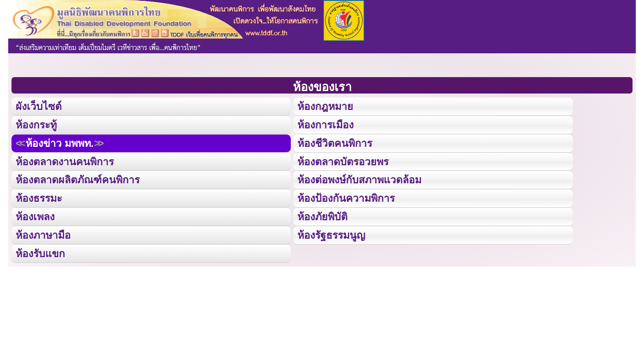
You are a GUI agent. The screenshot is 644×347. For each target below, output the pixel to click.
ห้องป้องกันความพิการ (346, 198)
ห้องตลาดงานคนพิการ (65, 161)
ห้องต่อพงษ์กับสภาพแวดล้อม (359, 179)
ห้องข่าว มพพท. (60, 143)
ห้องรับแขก (40, 253)
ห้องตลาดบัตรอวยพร (343, 161)
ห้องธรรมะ (39, 198)
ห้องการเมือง (325, 124)
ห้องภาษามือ (43, 234)
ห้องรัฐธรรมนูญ (331, 234)
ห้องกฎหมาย (325, 106)
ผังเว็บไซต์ (39, 106)
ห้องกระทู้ (36, 124)
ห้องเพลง (35, 216)
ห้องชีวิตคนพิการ (335, 143)
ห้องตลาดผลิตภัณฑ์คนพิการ (78, 179)
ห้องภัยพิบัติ (322, 216)
